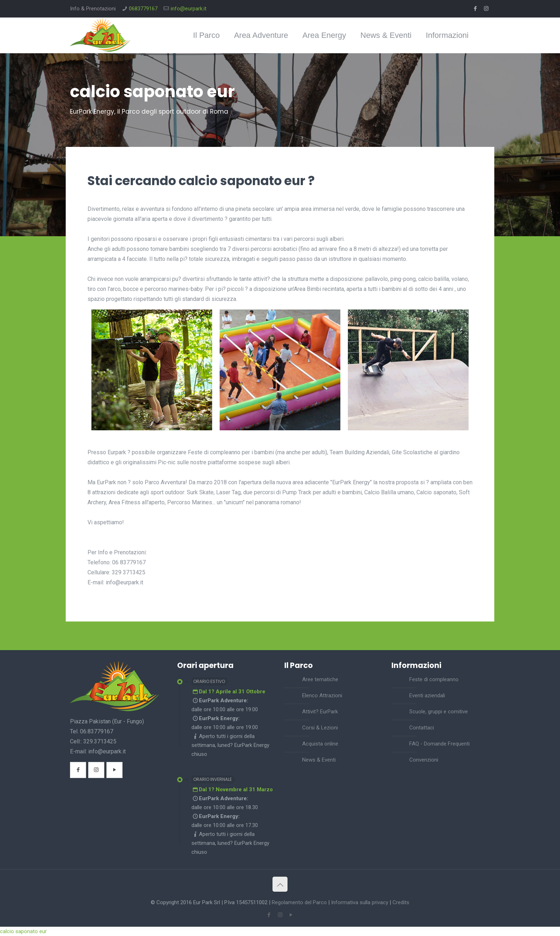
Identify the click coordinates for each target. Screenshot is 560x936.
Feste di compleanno (434, 679)
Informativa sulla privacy (360, 902)
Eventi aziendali (427, 695)
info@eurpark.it (189, 9)
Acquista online (320, 744)
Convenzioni (424, 760)
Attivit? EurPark (320, 712)
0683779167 (143, 9)
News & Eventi (319, 760)
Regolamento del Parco (299, 902)
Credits (401, 902)
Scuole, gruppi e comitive (439, 712)
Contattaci (422, 728)
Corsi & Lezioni (320, 728)
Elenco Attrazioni (322, 695)
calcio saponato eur (23, 931)
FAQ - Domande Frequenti (439, 744)
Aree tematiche (320, 679)
